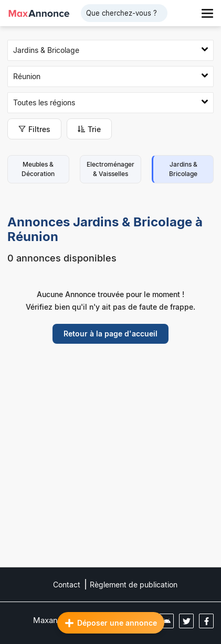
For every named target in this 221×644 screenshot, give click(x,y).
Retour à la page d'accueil (110, 334)
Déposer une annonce (111, 623)
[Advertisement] (110, 463)
